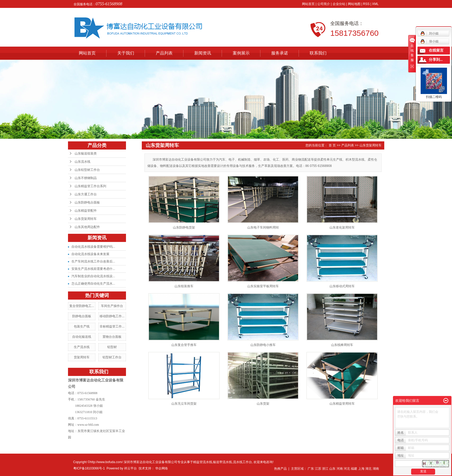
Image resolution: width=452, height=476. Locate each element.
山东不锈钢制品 (86, 178)
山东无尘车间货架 (184, 404)
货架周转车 (82, 357)
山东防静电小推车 (263, 345)
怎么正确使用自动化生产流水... (93, 284)
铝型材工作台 (112, 357)
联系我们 (318, 53)
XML (375, 4)
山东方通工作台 (86, 194)
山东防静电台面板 (87, 202)
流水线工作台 (242, 462)
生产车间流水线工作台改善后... (93, 261)
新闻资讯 (203, 53)
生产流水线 (82, 347)
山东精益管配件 (86, 211)
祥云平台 (130, 468)
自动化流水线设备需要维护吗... (93, 247)
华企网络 (162, 468)
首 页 (332, 145)
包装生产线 (82, 326)
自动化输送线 (82, 337)
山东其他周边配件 (87, 227)
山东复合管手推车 (184, 345)
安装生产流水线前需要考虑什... (93, 269)
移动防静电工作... (112, 316)
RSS (366, 4)
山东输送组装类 (86, 153)
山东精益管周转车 (342, 404)
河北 (347, 469)
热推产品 (280, 469)
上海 (361, 469)
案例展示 (241, 53)
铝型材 (112, 347)
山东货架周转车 (86, 219)
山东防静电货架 (184, 227)
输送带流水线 (222, 462)
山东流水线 (82, 162)
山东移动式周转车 (342, 286)
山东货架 (263, 404)
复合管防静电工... (82, 306)
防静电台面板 (82, 316)
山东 (332, 469)
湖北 (368, 469)
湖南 (376, 469)
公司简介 (324, 4)
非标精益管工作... (112, 326)
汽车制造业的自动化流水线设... (93, 276)
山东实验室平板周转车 (263, 286)
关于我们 (126, 53)
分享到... (436, 60)
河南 (340, 469)
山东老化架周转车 (342, 227)
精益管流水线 (203, 462)
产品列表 (164, 53)
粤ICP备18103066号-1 (89, 468)
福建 (354, 469)
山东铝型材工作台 (87, 170)
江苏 (318, 469)
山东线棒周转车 (342, 345)
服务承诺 (280, 53)
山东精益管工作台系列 (90, 186)
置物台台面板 (112, 337)
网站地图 (354, 4)
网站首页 (308, 4)
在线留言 (436, 50)
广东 (311, 469)
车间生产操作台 (112, 306)
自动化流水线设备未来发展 (90, 254)
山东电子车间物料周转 (263, 227)
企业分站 (339, 4)
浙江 (325, 469)
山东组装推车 (184, 286)
